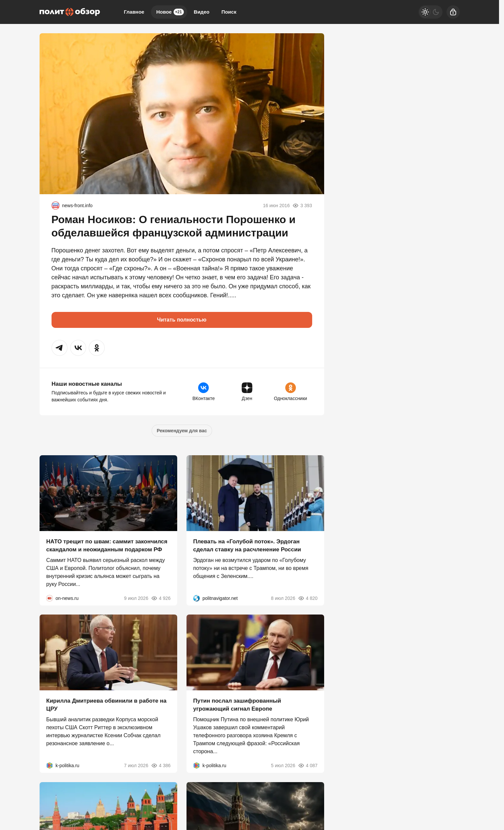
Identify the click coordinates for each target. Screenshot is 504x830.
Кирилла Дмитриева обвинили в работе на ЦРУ (106, 705)
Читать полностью (182, 320)
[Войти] (453, 12)
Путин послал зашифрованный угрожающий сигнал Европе (237, 705)
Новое (170, 12)
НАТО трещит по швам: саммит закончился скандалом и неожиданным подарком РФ (107, 545)
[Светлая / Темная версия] (431, 12)
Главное (134, 12)
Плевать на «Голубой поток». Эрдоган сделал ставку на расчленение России (247, 545)
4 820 (307, 598)
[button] (60, 348)
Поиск (229, 12)
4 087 (307, 765)
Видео (202, 12)
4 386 (160, 765)
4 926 (160, 598)
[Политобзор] (70, 12)
